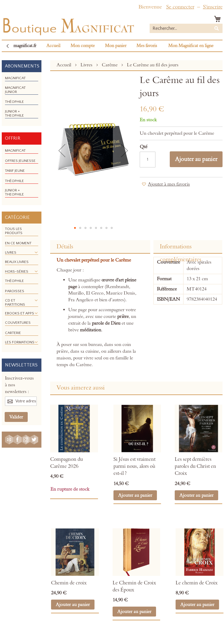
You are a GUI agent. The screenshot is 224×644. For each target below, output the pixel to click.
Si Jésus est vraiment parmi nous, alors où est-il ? (134, 466)
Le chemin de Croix (197, 583)
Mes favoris (147, 46)
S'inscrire (213, 7)
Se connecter (180, 7)
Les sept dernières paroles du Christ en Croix (195, 466)
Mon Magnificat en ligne (191, 46)
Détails (65, 247)
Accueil (53, 46)
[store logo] (68, 25)
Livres (87, 65)
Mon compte (83, 46)
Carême (110, 65)
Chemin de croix (69, 583)
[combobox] (186, 28)
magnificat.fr (25, 46)
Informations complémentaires (181, 248)
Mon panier (116, 46)
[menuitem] (15, 78)
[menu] (22, 99)
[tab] (100, 247)
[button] (62, 150)
